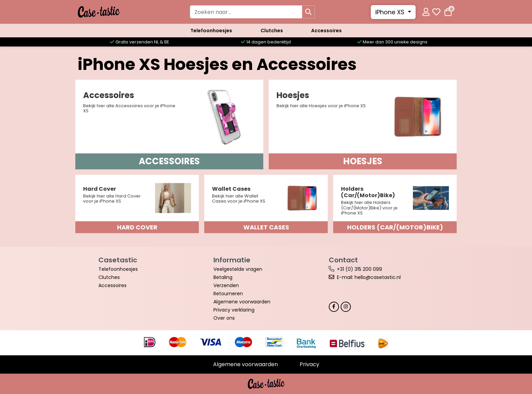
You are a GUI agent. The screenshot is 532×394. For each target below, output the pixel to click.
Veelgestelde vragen (238, 269)
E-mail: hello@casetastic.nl (369, 277)
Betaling (223, 277)
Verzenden (226, 285)
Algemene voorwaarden (242, 302)
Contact (343, 260)
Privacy (309, 364)
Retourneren (228, 294)
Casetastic (118, 260)
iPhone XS (391, 12)
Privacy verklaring (234, 310)
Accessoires (326, 31)
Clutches (272, 31)
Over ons (224, 318)
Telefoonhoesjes (211, 31)
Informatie (232, 260)
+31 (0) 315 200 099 (359, 269)
